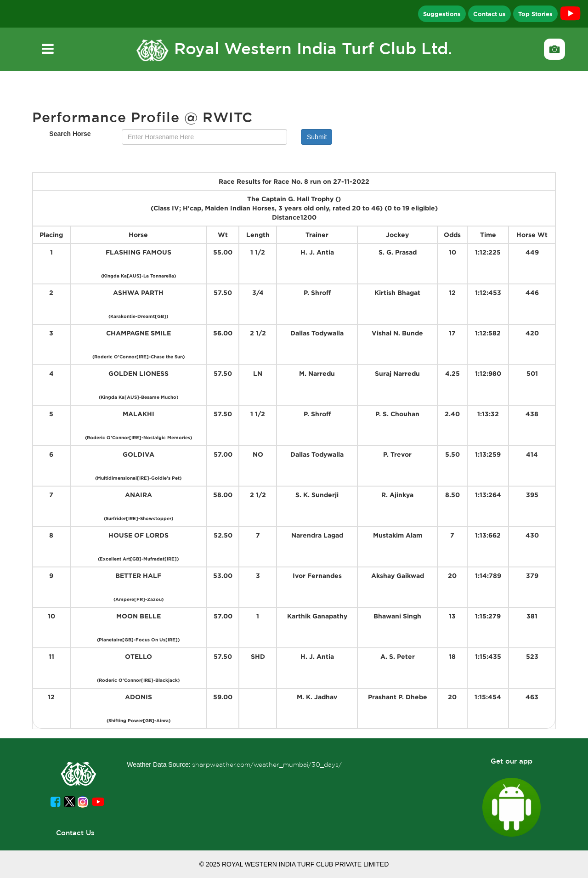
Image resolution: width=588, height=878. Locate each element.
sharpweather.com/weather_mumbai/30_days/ (267, 765)
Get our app (512, 761)
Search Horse (70, 134)
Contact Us (75, 833)
